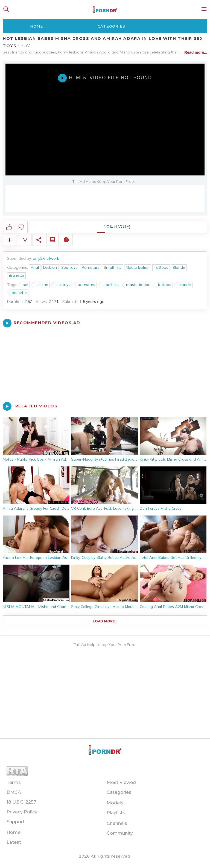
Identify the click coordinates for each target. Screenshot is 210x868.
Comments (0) (52, 240)
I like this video (9, 227)
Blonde (179, 267)
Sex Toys (69, 267)
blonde (185, 285)
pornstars (86, 285)
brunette (19, 293)
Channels (117, 823)
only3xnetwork (46, 258)
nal (25, 285)
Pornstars (91, 267)
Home (37, 26)
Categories (111, 26)
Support (16, 822)
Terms (14, 782)
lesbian (42, 285)
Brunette (16, 275)
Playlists (116, 813)
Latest (14, 842)
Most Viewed (121, 782)
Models (115, 803)
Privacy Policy (22, 812)
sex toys (63, 285)
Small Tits (113, 267)
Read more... (196, 52)
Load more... (105, 621)
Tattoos (161, 267)
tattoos (164, 285)
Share (39, 240)
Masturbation (138, 267)
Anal (35, 267)
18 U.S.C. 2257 (21, 802)
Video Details (25, 240)
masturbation (138, 285)
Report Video (66, 240)
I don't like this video (21, 227)
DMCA (14, 792)
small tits (111, 285)
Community (120, 833)
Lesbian (50, 267)
